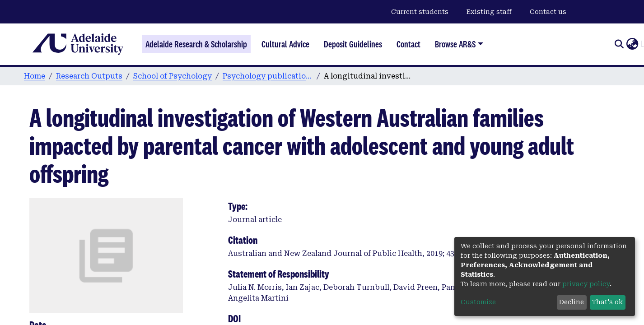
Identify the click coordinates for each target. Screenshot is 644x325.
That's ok (607, 302)
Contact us (548, 12)
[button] (632, 44)
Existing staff (489, 12)
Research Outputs (89, 76)
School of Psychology (173, 76)
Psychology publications (268, 76)
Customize (478, 302)
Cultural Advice (285, 44)
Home (35, 76)
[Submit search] (619, 44)
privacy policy (586, 284)
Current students (420, 12)
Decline (572, 302)
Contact (408, 44)
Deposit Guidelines (353, 44)
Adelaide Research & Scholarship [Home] (196, 44)
